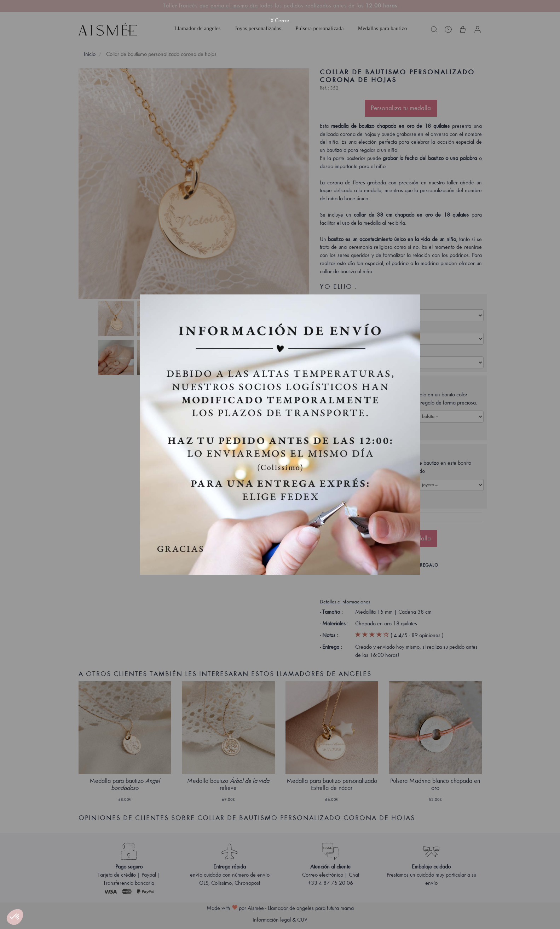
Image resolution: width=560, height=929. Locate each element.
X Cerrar (280, 21)
